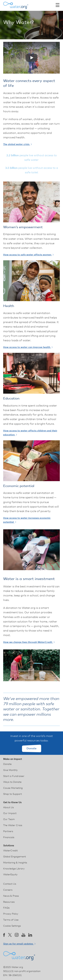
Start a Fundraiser (14, 776)
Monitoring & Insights (15, 863)
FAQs (6, 908)
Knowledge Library (14, 869)
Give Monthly (10, 770)
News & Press (11, 896)
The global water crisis (17, 144)
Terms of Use (11, 920)
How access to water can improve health (28, 347)
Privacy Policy (11, 914)
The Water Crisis (13, 825)
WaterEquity (10, 875)
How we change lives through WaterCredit (29, 642)
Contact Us (10, 884)
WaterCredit (10, 851)
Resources (9, 902)
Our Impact (10, 813)
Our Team (9, 819)
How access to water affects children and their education (30, 433)
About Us (8, 808)
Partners (8, 831)
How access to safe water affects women (28, 255)
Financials (9, 837)
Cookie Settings (12, 926)
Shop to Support (13, 794)
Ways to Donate (12, 782)
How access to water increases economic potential (27, 520)
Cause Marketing (13, 788)
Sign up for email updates (19, 944)
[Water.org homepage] (16, 5)
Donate (32, 748)
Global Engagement (15, 857)
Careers (8, 890)
